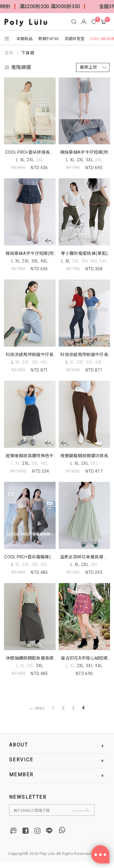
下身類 (28, 53)
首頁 (9, 53)
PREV (36, 708)
